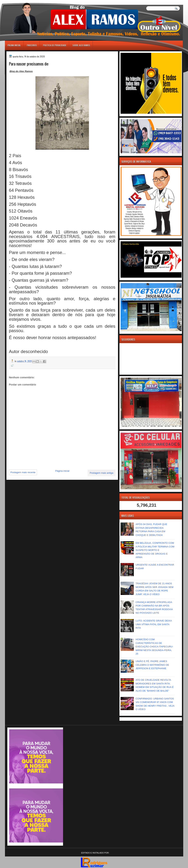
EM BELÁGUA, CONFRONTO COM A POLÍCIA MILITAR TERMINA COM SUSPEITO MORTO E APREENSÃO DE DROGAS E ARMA (155, 550)
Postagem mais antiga (102, 473)
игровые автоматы (21, 2)
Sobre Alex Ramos (81, 45)
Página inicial (14, 45)
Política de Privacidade (55, 45)
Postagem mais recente (23, 472)
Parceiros (32, 45)
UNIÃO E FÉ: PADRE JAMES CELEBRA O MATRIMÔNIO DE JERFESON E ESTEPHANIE (152, 665)
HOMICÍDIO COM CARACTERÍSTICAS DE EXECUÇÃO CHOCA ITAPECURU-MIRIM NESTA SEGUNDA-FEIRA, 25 (154, 647)
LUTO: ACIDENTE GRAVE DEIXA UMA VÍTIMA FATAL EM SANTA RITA (154, 624)
